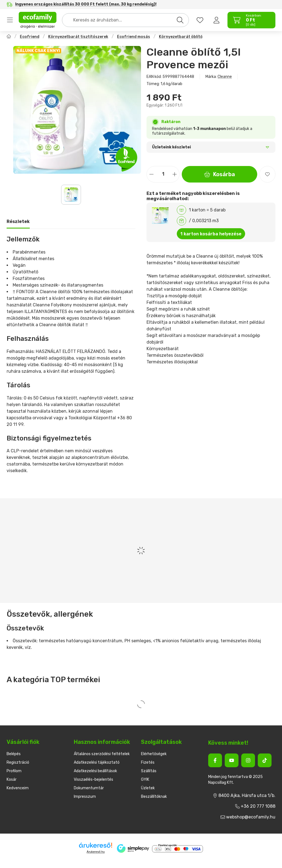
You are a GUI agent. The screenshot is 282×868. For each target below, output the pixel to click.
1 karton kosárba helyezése (211, 234)
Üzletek (148, 788)
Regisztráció (18, 762)
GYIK (145, 779)
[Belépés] (216, 20)
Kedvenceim (18, 788)
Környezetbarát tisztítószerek (78, 37)
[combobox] (125, 20)
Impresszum (85, 797)
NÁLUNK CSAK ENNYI (38, 51)
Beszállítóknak (154, 797)
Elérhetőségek (154, 754)
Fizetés (148, 762)
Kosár (12, 779)
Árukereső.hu (96, 852)
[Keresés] (180, 20)
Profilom (14, 771)
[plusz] (175, 174)
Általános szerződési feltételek (102, 754)
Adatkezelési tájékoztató (97, 762)
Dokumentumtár (89, 788)
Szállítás (149, 771)
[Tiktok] (265, 760)
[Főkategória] (9, 37)
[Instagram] (248, 760)
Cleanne (225, 77)
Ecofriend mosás (134, 37)
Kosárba (219, 174)
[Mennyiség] (163, 174)
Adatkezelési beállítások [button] (95, 771)
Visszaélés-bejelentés (93, 779)
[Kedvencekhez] (267, 174)
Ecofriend (30, 37)
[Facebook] (215, 760)
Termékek (10, 20)
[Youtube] (232, 760)
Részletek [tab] (18, 221)
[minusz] (151, 174)
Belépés (14, 754)
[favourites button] (200, 20)
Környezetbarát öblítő (181, 37)
